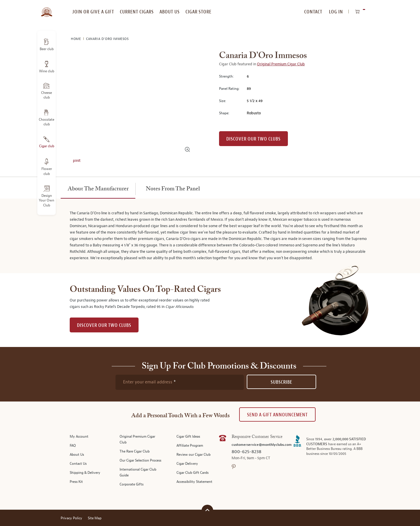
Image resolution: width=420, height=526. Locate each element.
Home (76, 39)
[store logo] (47, 9)
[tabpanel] (210, 236)
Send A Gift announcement (277, 415)
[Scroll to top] (207, 510)
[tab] (98, 189)
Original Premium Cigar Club (281, 64)
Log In (336, 12)
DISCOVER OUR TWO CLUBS (104, 325)
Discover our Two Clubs (253, 139)
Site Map (95, 518)
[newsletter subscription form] (180, 382)
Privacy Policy (71, 518)
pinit (77, 161)
